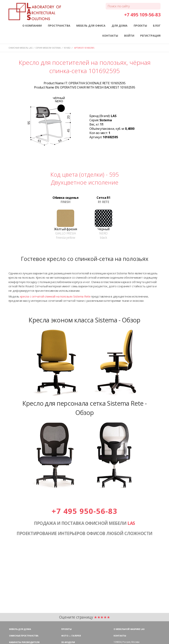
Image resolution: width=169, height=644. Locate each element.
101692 (67, 48)
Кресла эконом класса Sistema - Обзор (84, 320)
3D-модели (68, 642)
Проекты (66, 629)
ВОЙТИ (129, 36)
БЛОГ (157, 26)
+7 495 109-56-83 (142, 15)
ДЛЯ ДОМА (120, 26)
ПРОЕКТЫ (140, 26)
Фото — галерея (71, 636)
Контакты (120, 636)
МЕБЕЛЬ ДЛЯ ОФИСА (91, 26)
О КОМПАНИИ (32, 26)
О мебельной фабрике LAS (129, 629)
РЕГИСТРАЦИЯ (150, 36)
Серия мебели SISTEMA (48, 48)
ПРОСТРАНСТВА (59, 26)
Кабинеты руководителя (24, 642)
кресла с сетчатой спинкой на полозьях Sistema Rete (55, 296)
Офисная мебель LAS (20, 48)
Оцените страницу (85, 617)
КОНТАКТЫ (110, 36)
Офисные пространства (24, 636)
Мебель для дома (20, 629)
